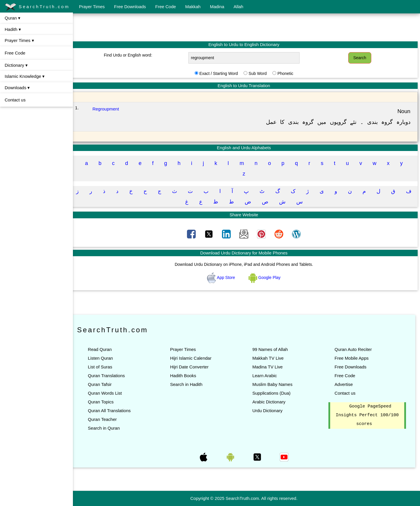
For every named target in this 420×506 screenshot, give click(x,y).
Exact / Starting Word (221, 73)
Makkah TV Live (271, 358)
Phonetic (288, 73)
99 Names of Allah (273, 349)
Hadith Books (187, 376)
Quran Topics (106, 402)
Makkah (193, 7)
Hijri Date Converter (193, 367)
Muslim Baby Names (275, 384)
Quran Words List (110, 393)
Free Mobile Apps (353, 358)
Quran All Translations (114, 411)
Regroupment (111, 109)
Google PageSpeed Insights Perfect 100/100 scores (368, 415)
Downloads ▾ (17, 88)
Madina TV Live (270, 367)
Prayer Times (92, 7)
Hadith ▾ (13, 29)
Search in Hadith (190, 384)
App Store (224, 277)
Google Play (267, 277)
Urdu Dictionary (270, 411)
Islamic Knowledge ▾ (25, 76)
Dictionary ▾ (16, 65)
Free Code (166, 7)
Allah (238, 7)
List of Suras (105, 367)
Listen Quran (106, 358)
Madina (217, 7)
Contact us (15, 100)
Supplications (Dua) (274, 393)
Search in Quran (109, 428)
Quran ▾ (13, 18)
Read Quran (105, 349)
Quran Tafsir (105, 384)
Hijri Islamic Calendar (195, 358)
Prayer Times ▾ (19, 40)
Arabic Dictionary (271, 402)
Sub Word (260, 73)
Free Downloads (130, 7)
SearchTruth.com (37, 7)
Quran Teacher (107, 419)
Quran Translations (112, 376)
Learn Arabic (267, 376)
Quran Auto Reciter (354, 349)
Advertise (345, 384)
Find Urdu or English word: (132, 55)
